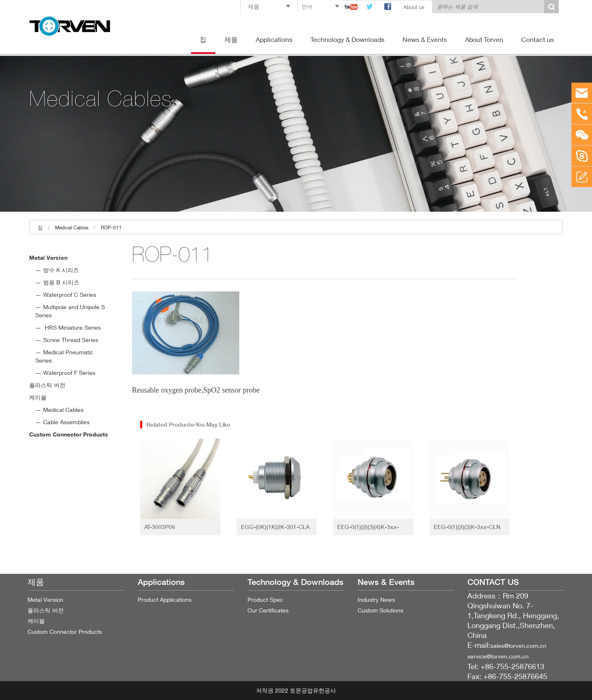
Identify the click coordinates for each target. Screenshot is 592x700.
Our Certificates (268, 610)
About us (414, 7)
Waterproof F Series (69, 373)
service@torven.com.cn (498, 656)
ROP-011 (111, 228)
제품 (231, 39)
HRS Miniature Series (72, 327)
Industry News (376, 600)
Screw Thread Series (71, 340)
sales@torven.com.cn (518, 646)
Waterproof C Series (70, 295)
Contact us (538, 39)
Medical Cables (72, 228)
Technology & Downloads (347, 39)
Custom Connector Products (69, 434)
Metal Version (48, 258)
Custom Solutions (380, 610)
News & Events (425, 39)
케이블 (38, 397)
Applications (274, 39)
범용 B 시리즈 (61, 282)
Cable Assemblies (66, 422)
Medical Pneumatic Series (64, 356)
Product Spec (265, 600)
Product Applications (165, 600)
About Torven (484, 39)
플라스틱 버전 (47, 385)
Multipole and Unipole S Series (70, 311)
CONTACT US (493, 582)
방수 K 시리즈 (61, 270)
